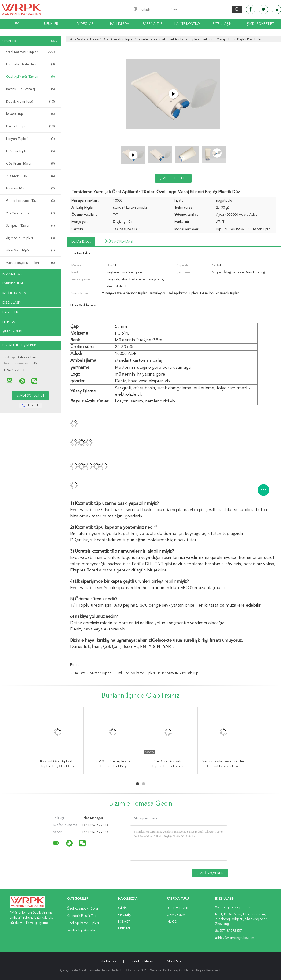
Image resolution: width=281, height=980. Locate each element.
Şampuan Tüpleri (30, 226)
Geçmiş (124, 915)
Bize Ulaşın (222, 24)
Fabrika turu (154, 24)
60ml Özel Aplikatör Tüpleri (91, 673)
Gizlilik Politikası (142, 961)
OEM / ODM (176, 915)
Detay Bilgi (81, 242)
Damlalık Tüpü (30, 126)
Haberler (10, 312)
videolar (85, 24)
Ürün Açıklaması (119, 242)
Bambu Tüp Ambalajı (30, 89)
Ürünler (51, 24)
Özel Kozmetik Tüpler (30, 52)
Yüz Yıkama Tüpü (30, 213)
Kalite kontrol (188, 24)
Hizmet (124, 922)
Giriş (122, 908)
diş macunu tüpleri (30, 238)
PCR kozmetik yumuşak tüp (178, 673)
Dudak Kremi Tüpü (30, 102)
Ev (17, 24)
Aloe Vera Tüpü (30, 251)
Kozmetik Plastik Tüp (30, 64)
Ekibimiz (125, 928)
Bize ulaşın (12, 303)
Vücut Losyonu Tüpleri (30, 263)
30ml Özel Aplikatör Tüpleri (135, 673)
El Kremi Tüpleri (30, 151)
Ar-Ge (172, 922)
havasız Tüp (30, 114)
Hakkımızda (120, 24)
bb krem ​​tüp (30, 188)
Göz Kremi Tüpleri (30, 164)
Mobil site (174, 961)
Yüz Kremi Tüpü (30, 176)
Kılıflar (9, 322)
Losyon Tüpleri (30, 139)
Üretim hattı (177, 908)
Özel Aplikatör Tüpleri (30, 77)
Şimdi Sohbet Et (260, 24)
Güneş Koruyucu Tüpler (30, 201)
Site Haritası (108, 961)
